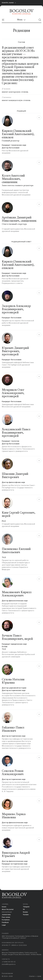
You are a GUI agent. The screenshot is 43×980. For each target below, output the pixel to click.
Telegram (26, 905)
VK (24, 908)
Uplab (39, 976)
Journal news (7, 913)
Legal (4, 924)
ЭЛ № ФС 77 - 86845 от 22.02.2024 (15, 945)
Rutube (26, 910)
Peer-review (6, 916)
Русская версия (8, 973)
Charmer (32, 976)
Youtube (26, 913)
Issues (4, 905)
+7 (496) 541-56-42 (9, 961)
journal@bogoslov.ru (9, 964)
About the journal (8, 908)
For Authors (6, 919)
